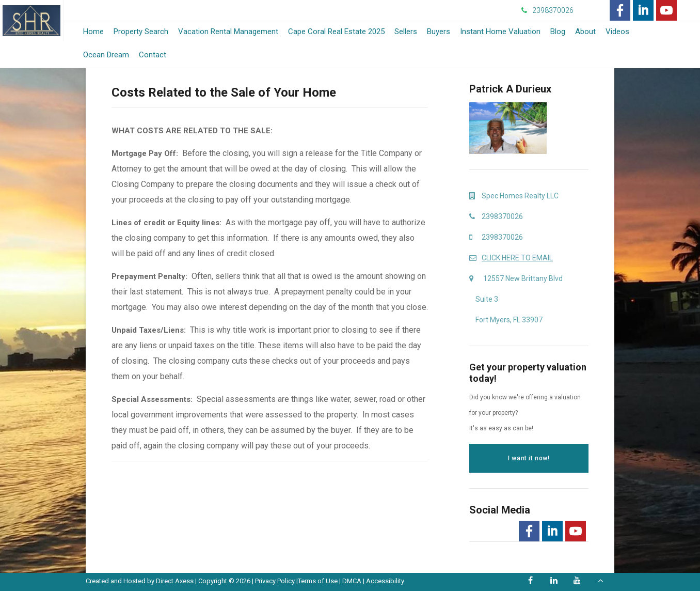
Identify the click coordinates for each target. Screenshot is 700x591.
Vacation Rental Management (228, 32)
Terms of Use (318, 581)
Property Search (141, 32)
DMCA (352, 581)
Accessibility (385, 581)
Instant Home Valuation (500, 32)
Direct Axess (175, 581)
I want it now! (529, 458)
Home (93, 32)
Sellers (406, 32)
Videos (617, 32)
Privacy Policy (275, 581)
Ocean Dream (106, 55)
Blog (558, 32)
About (585, 32)
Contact (153, 55)
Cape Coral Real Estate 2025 (336, 32)
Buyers (439, 32)
